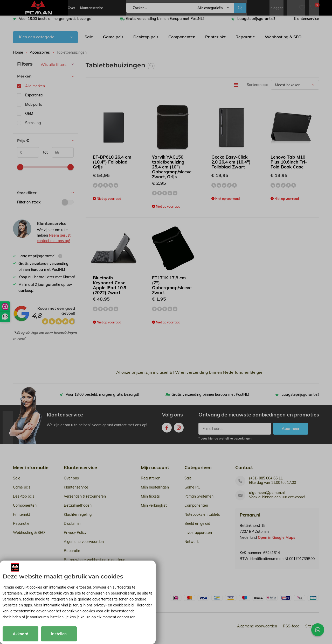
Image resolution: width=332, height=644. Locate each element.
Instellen (59, 634)
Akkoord (20, 634)
